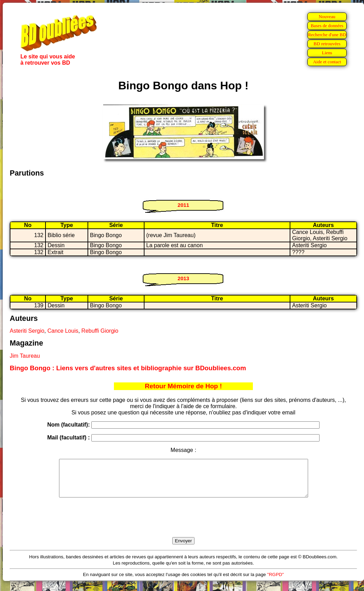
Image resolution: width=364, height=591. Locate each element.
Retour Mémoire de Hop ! (183, 386)
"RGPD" (275, 582)
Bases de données (327, 26)
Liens (327, 53)
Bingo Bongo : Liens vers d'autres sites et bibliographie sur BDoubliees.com (128, 368)
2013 (183, 278)
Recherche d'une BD (327, 35)
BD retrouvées (327, 44)
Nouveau (327, 17)
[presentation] (183, 525)
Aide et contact (327, 62)
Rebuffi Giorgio (100, 331)
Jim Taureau (25, 356)
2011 (183, 205)
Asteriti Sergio (27, 331)
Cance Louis (63, 331)
